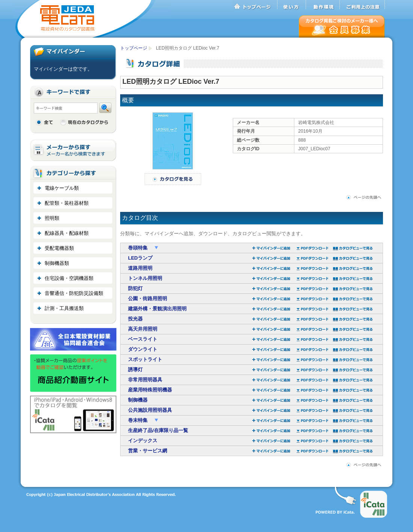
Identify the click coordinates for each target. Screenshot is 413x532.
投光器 (135, 319)
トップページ (255, 5)
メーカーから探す (73, 150)
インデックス (143, 441)
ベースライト (143, 339)
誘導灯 (135, 370)
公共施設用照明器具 (150, 410)
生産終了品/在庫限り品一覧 (158, 430)
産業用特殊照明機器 (150, 390)
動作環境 (323, 5)
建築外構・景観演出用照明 (157, 309)
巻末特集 (139, 420)
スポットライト (145, 359)
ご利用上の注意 (362, 5)
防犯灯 (135, 288)
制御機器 (138, 400)
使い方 (292, 5)
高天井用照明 (143, 329)
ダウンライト (143, 349)
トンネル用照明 (145, 278)
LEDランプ (140, 258)
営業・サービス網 (148, 451)
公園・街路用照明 (148, 298)
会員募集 (342, 26)
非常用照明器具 (145, 380)
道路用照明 (140, 268)
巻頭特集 (139, 248)
